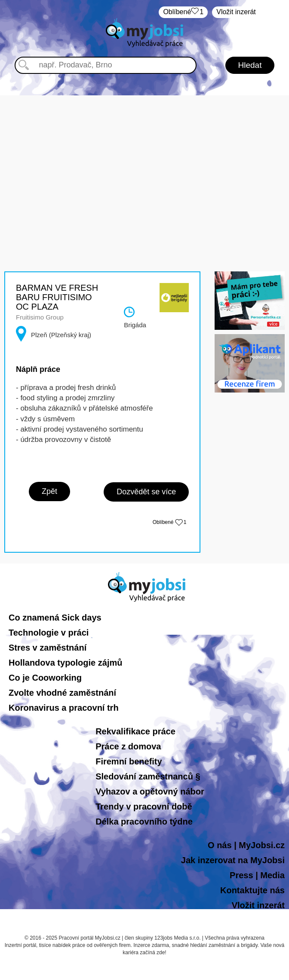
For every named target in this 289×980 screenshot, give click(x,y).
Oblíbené (183, 12)
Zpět (49, 491)
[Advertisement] (145, 155)
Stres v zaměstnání (48, 648)
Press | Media (257, 875)
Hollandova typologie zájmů (65, 663)
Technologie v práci (49, 633)
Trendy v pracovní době (144, 807)
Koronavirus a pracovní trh (64, 708)
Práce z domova (128, 746)
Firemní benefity (129, 761)
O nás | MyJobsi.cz (246, 845)
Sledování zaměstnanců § (148, 776)
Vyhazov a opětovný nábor (150, 791)
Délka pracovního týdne (144, 822)
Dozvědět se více (146, 492)
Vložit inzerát (236, 12)
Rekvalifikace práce (135, 731)
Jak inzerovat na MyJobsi (233, 860)
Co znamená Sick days (55, 618)
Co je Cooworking (45, 678)
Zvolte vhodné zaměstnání (62, 693)
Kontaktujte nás (252, 890)
